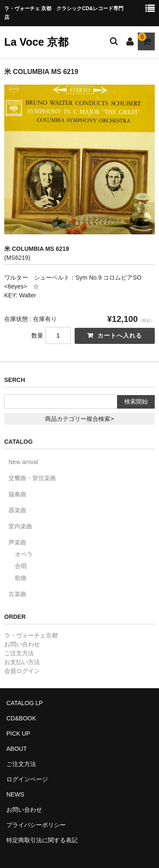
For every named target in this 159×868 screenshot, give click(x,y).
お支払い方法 (22, 662)
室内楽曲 (20, 526)
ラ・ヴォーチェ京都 (31, 635)
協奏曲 (17, 494)
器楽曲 (17, 510)
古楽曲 (17, 594)
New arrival (23, 462)
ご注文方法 (19, 653)
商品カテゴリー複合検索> (79, 419)
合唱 (21, 566)
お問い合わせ (22, 644)
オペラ (24, 554)
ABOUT (17, 749)
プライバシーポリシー (36, 825)
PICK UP (18, 733)
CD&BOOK (21, 718)
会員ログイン (22, 671)
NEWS (15, 794)
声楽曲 (17, 542)
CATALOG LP (25, 703)
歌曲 (21, 578)
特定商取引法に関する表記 (42, 840)
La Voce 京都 (36, 42)
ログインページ (27, 779)
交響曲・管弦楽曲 (32, 478)
